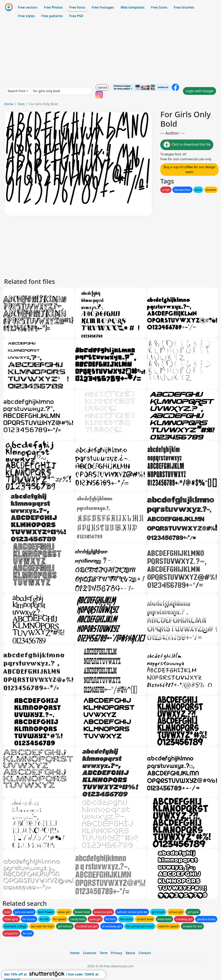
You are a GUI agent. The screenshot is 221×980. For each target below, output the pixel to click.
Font (21, 104)
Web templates (132, 7)
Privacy (117, 953)
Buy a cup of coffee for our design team (189, 169)
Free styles (26, 16)
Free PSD (76, 16)
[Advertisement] (110, 52)
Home (9, 104)
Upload (102, 87)
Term (104, 953)
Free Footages (103, 7)
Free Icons (159, 7)
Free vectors (28, 7)
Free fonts (77, 7)
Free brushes (184, 7)
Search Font (16, 91)
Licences (90, 953)
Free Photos (53, 7)
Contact (145, 953)
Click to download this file (187, 145)
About (130, 953)
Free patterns (52, 16)
